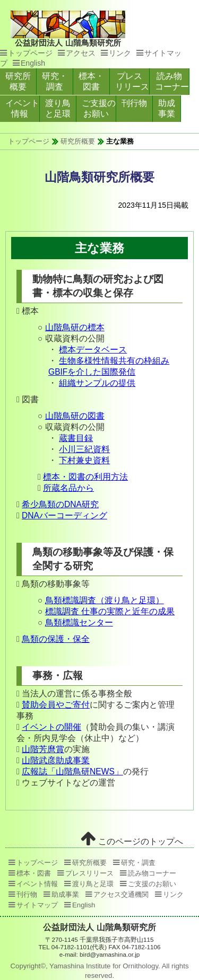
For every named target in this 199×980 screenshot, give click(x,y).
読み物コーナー (172, 81)
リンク (120, 53)
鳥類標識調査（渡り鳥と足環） (105, 600)
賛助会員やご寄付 (56, 705)
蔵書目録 (76, 438)
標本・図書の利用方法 (85, 477)
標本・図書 (91, 81)
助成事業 (167, 108)
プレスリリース (132, 81)
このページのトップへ (132, 841)
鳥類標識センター (79, 623)
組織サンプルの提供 (97, 383)
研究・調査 (55, 81)
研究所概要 (18, 81)
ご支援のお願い (99, 108)
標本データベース (93, 350)
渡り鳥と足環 (58, 108)
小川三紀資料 (84, 449)
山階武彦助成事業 (56, 760)
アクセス (81, 53)
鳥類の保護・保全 (56, 639)
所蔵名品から (68, 488)
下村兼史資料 (84, 460)
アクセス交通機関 (121, 894)
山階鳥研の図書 (75, 416)
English (33, 63)
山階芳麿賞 (43, 749)
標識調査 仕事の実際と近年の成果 (110, 611)
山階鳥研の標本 (75, 327)
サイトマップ (37, 905)
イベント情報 (22, 108)
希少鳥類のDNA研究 (60, 504)
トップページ (30, 53)
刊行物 (134, 103)
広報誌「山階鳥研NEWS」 (72, 771)
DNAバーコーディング (64, 515)
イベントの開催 (51, 727)
